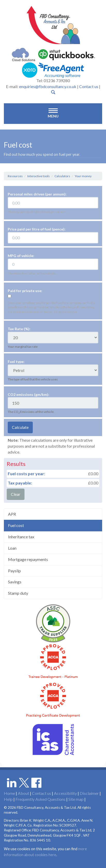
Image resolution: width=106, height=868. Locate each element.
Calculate (20, 427)
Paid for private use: (25, 291)
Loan (12, 548)
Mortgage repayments (28, 559)
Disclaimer (89, 793)
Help (8, 799)
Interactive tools (39, 176)
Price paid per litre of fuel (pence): (37, 229)
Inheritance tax (21, 537)
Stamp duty (18, 593)
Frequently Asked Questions (40, 799)
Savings (15, 582)
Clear (16, 494)
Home (9, 793)
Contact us (89, 86)
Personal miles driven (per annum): (37, 194)
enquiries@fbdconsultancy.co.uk (48, 86)
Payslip (14, 571)
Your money (83, 176)
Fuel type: (16, 361)
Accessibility (65, 793)
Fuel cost (16, 525)
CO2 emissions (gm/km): (28, 394)
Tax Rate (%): (19, 329)
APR (12, 514)
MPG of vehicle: (21, 256)
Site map (76, 799)
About (23, 793)
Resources (15, 176)
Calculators (62, 176)
